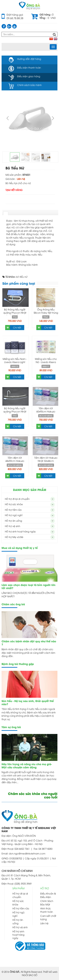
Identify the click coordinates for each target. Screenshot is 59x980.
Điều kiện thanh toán (29, 67)
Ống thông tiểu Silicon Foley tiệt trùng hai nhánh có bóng (46, 313)
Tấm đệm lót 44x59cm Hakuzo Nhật (15, 461)
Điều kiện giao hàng (29, 76)
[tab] (6, 213)
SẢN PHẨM (18, 888)
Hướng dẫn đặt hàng (29, 59)
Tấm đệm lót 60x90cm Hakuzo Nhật (46, 411)
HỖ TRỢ (45, 888)
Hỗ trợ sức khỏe (14, 504)
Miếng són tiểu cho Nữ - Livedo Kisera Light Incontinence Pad (46, 364)
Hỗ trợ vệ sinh (13, 526)
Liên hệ (44, 923)
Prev (8, 118)
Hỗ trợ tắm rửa (13, 510)
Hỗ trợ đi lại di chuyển (17, 499)
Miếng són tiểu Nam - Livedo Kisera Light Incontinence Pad (15, 362)
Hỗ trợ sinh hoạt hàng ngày (20, 531)
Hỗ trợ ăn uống (13, 521)
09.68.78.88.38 (15, 18)
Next (53, 118)
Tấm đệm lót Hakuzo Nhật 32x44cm (46, 459)
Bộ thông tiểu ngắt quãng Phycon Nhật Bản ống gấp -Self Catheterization (15, 314)
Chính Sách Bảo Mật (47, 903)
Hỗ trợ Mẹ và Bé (14, 537)
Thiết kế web (50, 972)
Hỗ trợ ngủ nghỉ (14, 515)
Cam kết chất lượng (48, 917)
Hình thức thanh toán (47, 910)
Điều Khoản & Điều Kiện (48, 895)
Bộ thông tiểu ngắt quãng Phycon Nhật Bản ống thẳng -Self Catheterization (15, 413)
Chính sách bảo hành (29, 85)
